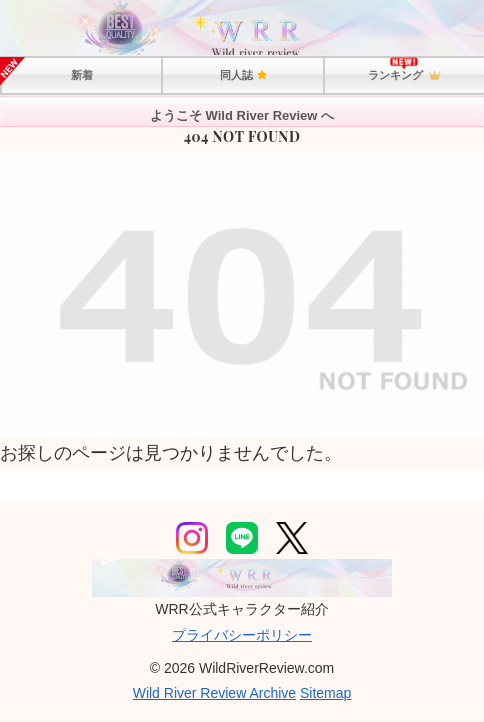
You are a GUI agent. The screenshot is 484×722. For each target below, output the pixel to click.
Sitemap (325, 693)
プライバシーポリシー (242, 635)
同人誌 (243, 75)
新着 (82, 75)
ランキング (404, 76)
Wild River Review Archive (214, 693)
